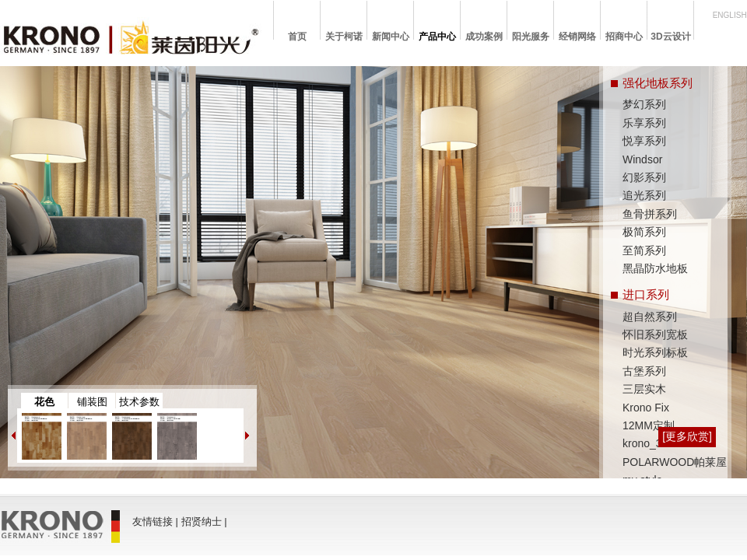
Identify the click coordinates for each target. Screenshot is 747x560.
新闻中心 (391, 37)
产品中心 (437, 37)
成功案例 (484, 37)
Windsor (642, 159)
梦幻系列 (644, 104)
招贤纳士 (202, 521)
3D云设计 (670, 37)
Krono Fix (646, 408)
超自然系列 (650, 317)
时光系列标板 (655, 352)
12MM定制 (649, 425)
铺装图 (92, 402)
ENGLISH (730, 15)
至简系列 (644, 250)
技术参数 (139, 402)
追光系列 (644, 195)
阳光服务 (531, 37)
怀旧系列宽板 (655, 334)
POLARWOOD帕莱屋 (675, 462)
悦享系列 (644, 141)
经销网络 (577, 37)
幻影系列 (644, 177)
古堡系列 (644, 371)
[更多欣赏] (687, 436)
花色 (44, 402)
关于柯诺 (344, 37)
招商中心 (624, 37)
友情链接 (153, 521)
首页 (297, 37)
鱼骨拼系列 (650, 214)
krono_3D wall (657, 443)
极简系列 (644, 232)
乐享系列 (644, 123)
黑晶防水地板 (655, 268)
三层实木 (644, 389)
